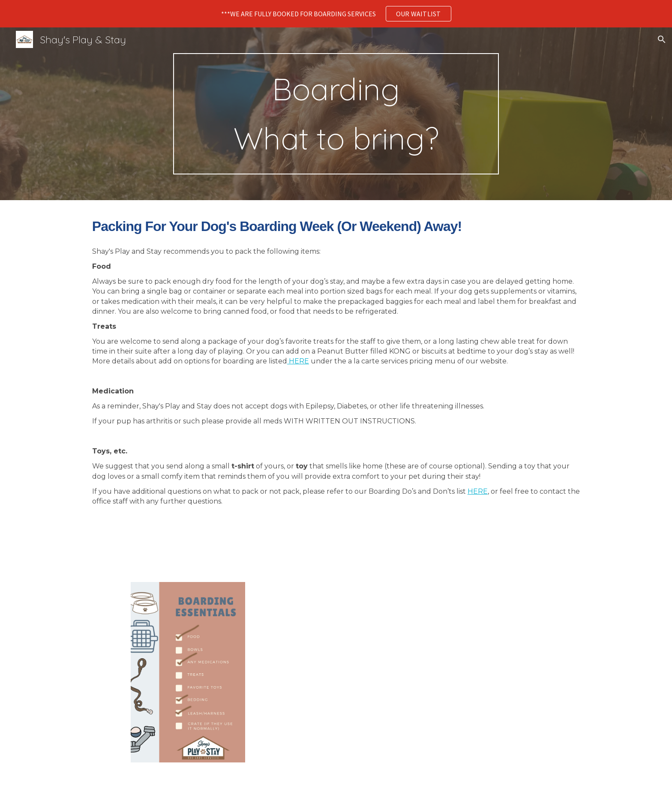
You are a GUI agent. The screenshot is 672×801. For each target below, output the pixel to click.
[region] (336, 14)
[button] (662, 39)
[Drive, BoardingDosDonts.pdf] (378, 671)
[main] (336, 114)
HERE (298, 361)
